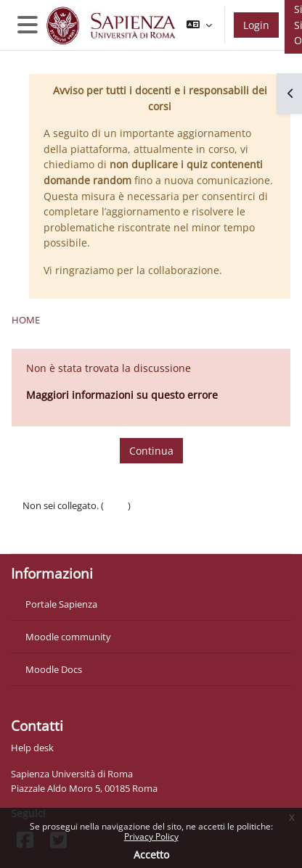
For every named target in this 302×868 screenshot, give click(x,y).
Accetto (151, 855)
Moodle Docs (54, 669)
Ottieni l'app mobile (65, 534)
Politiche (41, 520)
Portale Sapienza (61, 604)
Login (256, 25)
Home (26, 320)
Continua (151, 451)
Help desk (32, 748)
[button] (199, 25)
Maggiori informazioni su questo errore (122, 395)
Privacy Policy (151, 836)
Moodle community (68, 637)
